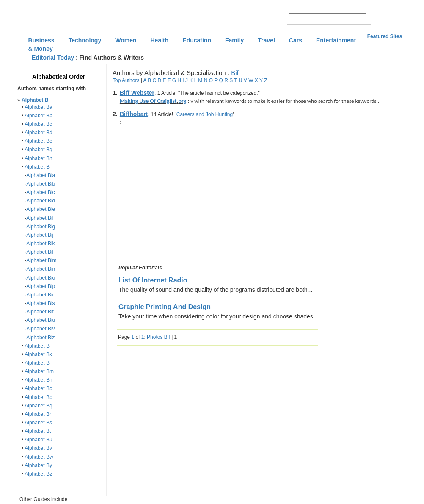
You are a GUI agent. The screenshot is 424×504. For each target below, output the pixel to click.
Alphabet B (35, 100)
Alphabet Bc (38, 124)
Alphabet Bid (41, 201)
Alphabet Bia (41, 175)
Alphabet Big (41, 227)
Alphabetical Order (59, 77)
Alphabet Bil (40, 252)
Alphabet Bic (40, 192)
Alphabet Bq (38, 406)
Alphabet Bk (38, 354)
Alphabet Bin (41, 269)
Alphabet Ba (38, 107)
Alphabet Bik (40, 244)
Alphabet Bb (38, 116)
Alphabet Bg (38, 150)
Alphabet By (38, 465)
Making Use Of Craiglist (148, 101)
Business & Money (41, 41)
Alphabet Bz (38, 474)
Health (160, 40)
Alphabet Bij (40, 235)
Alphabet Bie (41, 209)
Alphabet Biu (41, 320)
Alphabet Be (38, 141)
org (182, 101)
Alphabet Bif (40, 218)
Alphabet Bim (41, 260)
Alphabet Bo (38, 388)
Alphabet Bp (38, 397)
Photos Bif (158, 337)
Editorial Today (53, 58)
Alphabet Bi (37, 167)
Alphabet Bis (40, 303)
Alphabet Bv (38, 448)
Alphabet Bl (37, 363)
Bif (235, 73)
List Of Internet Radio (153, 280)
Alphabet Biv (40, 329)
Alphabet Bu (38, 440)
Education (197, 40)
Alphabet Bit (40, 312)
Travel (266, 40)
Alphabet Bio (41, 278)
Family (234, 40)
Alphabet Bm (39, 371)
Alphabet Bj (37, 346)
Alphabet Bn (38, 380)
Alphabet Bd (38, 133)
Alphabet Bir (40, 295)
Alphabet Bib (41, 184)
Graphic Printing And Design (165, 307)
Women (126, 40)
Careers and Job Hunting (205, 114)
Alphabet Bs (38, 423)
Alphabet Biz (40, 338)
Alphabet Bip (41, 286)
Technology (85, 40)
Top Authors (126, 80)
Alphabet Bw (39, 457)
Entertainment (336, 40)
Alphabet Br (38, 414)
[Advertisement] (188, 197)
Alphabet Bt (38, 431)
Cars (296, 40)
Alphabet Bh (38, 158)
